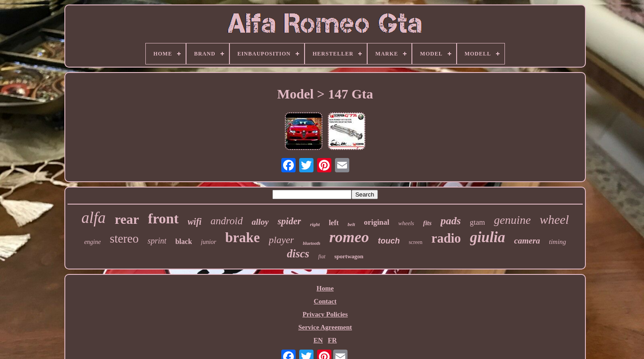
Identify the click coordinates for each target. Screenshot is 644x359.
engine (92, 242)
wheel (554, 220)
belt (351, 224)
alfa (93, 218)
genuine (512, 220)
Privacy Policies (325, 314)
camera (527, 241)
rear (127, 219)
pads (451, 221)
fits (427, 223)
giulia (488, 237)
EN (318, 340)
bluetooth (311, 243)
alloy (260, 222)
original (377, 222)
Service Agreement (325, 327)
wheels (406, 223)
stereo (124, 239)
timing (558, 242)
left (334, 223)
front (163, 218)
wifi (195, 222)
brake (243, 237)
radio (446, 238)
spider (290, 221)
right (315, 224)
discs (298, 254)
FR (332, 340)
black (184, 241)
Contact (325, 301)
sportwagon (349, 256)
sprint (157, 241)
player (281, 240)
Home (325, 288)
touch (389, 241)
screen (416, 242)
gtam (477, 222)
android (227, 221)
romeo (349, 237)
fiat (322, 256)
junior (208, 242)
